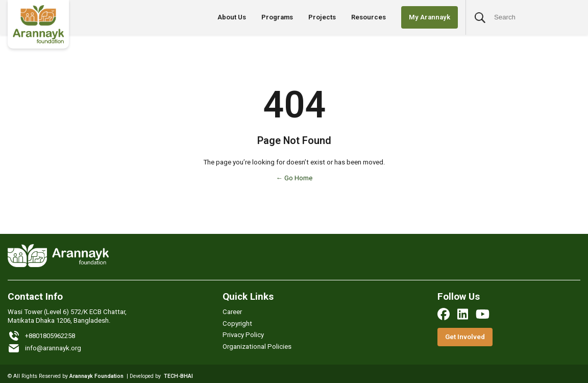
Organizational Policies (257, 346)
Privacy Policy (243, 335)
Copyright (237, 324)
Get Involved (465, 337)
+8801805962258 (41, 336)
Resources (369, 17)
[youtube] (483, 314)
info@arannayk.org (44, 348)
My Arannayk (430, 17)
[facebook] (444, 314)
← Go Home (294, 178)
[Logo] (38, 24)
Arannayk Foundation (96, 376)
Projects (322, 17)
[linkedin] (463, 314)
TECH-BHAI (178, 376)
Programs (277, 17)
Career (232, 312)
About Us (232, 17)
